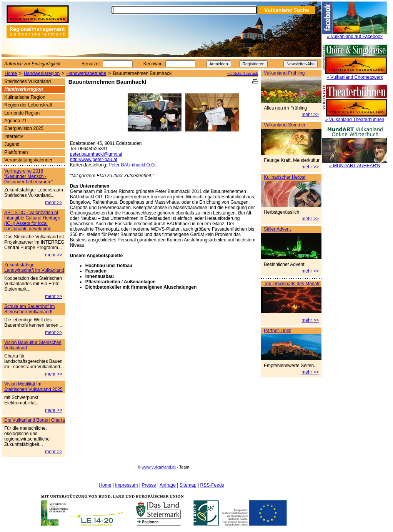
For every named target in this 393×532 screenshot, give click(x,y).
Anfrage (168, 485)
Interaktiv (14, 136)
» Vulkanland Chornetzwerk (355, 77)
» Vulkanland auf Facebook (355, 37)
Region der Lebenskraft (28, 105)
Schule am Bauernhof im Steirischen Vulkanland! (29, 309)
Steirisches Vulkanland (27, 81)
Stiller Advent (277, 229)
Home (11, 73)
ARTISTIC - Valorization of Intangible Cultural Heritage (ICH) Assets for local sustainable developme (32, 221)
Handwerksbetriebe (86, 73)
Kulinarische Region (25, 97)
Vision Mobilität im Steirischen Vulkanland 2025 (33, 387)
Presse (149, 485)
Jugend (12, 144)
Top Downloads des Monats (292, 284)
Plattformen (16, 152)
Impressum (126, 485)
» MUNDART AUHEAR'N (355, 166)
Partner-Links (277, 331)
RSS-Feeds (212, 485)
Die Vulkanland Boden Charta (35, 420)
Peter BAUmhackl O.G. (132, 165)
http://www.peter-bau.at (94, 160)
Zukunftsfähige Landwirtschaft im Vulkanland (34, 268)
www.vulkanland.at (158, 467)
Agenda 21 (15, 121)
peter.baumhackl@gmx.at (96, 154)
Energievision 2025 (24, 128)
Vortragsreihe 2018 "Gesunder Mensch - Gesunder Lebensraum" (29, 176)
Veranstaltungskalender (28, 160)
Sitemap (188, 485)
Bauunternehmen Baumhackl (143, 73)
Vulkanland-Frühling (284, 73)
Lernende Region (22, 113)
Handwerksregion (42, 73)
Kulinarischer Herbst (285, 177)
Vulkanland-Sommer (285, 125)
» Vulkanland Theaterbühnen (355, 120)
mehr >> (310, 115)
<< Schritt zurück (243, 73)
